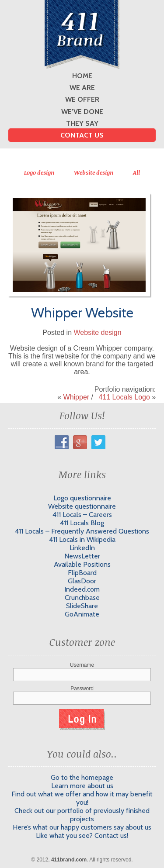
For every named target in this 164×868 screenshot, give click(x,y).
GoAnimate (82, 614)
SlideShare (82, 606)
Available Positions (82, 564)
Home (82, 76)
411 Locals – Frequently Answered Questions (82, 531)
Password (82, 689)
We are (82, 88)
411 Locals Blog (82, 523)
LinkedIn (82, 548)
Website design (94, 172)
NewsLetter (82, 556)
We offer (82, 99)
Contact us (82, 135)
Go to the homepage (82, 777)
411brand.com (69, 860)
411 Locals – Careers (82, 515)
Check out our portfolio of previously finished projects (82, 815)
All (136, 172)
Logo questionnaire (82, 498)
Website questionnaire (82, 506)
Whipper (77, 397)
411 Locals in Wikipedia (82, 539)
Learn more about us (82, 786)
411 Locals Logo (124, 397)
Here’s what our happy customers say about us (82, 827)
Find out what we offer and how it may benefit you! (82, 798)
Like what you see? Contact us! (82, 835)
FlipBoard (82, 573)
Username (82, 665)
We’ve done (82, 112)
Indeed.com (82, 589)
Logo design (39, 172)
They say (82, 123)
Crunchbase (82, 598)
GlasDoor (82, 581)
